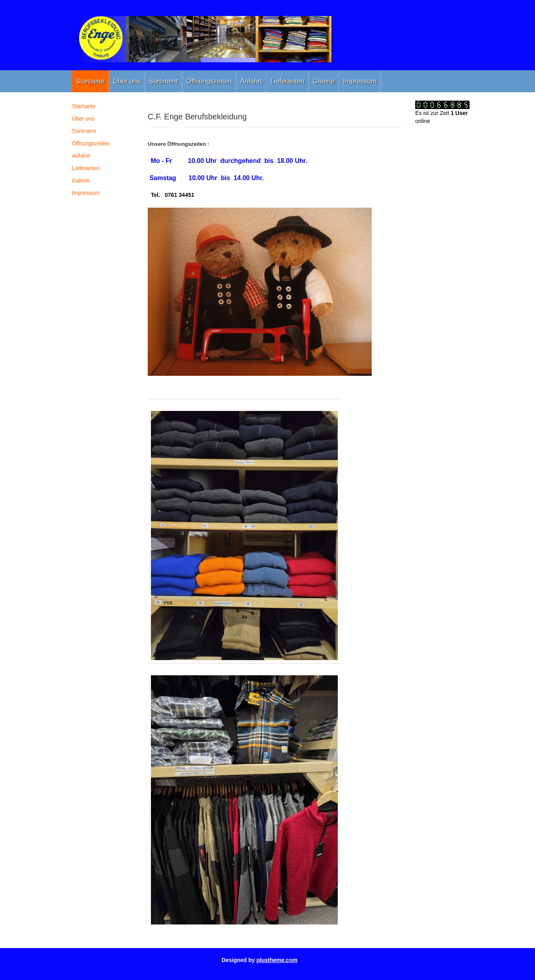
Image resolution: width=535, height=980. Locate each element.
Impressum (360, 81)
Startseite (90, 81)
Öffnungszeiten (209, 81)
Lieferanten (287, 81)
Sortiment (163, 81)
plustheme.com (277, 960)
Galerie (324, 81)
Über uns (127, 81)
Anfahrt (251, 81)
